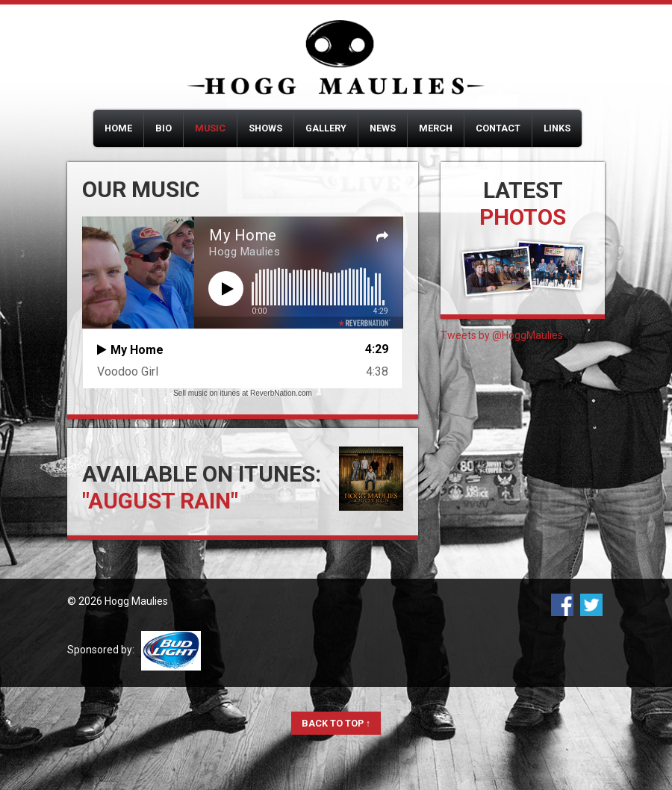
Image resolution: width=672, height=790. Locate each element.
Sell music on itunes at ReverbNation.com (243, 393)
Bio (164, 128)
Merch (436, 128)
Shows (265, 128)
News (383, 128)
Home (118, 128)
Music (210, 128)
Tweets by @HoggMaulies (502, 335)
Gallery (326, 128)
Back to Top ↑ (336, 723)
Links (557, 128)
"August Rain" (160, 501)
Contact (498, 128)
